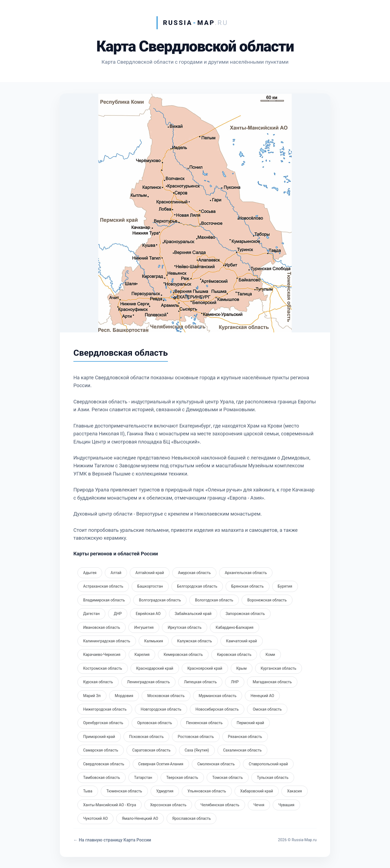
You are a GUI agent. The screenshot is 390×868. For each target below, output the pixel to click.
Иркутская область (185, 627)
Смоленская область (216, 764)
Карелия (142, 655)
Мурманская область (218, 696)
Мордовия (124, 696)
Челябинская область (220, 805)
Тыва (88, 791)
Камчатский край (242, 641)
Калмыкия (154, 641)
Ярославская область (192, 818)
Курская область (98, 682)
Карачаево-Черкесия (102, 655)
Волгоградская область (160, 600)
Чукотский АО (95, 818)
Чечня (259, 805)
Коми (270, 655)
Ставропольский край (268, 764)
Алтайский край (150, 573)
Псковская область (147, 737)
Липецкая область (200, 682)
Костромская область (103, 668)
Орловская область (155, 723)
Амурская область (194, 573)
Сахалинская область (242, 750)
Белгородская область (197, 586)
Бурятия (285, 586)
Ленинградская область (148, 682)
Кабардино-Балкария (235, 627)
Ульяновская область (207, 791)
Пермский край (250, 723)
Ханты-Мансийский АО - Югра (110, 805)
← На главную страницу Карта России (112, 840)
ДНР (118, 614)
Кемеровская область (183, 655)
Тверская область (182, 778)
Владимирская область (104, 600)
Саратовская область (151, 750)
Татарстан (143, 778)
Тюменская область (124, 791)
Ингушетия (144, 627)
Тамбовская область (102, 778)
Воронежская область (267, 600)
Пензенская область (204, 723)
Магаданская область (272, 682)
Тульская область (273, 778)
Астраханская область (103, 586)
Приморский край (99, 737)
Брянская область (247, 586)
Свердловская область (104, 764)
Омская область (267, 709)
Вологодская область (214, 600)
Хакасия (295, 791)
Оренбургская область (103, 723)
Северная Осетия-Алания (161, 764)
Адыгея (90, 573)
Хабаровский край (257, 791)
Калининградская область (107, 641)
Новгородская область (161, 709)
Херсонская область (168, 805)
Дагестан (91, 614)
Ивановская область (102, 627)
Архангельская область (246, 573)
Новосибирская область (217, 709)
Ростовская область (196, 737)
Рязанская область (245, 737)
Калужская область (195, 641)
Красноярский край (205, 668)
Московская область (166, 696)
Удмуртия (165, 791)
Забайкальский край (193, 614)
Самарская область (101, 750)
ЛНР (235, 682)
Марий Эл (92, 696)
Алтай (116, 573)
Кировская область (234, 655)
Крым (242, 668)
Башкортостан (150, 586)
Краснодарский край (155, 668)
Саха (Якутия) (197, 750)
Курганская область (279, 668)
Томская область (228, 778)
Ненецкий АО (262, 696)
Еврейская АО (148, 614)
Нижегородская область (105, 709)
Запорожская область (245, 614)
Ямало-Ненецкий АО (140, 818)
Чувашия (286, 805)
